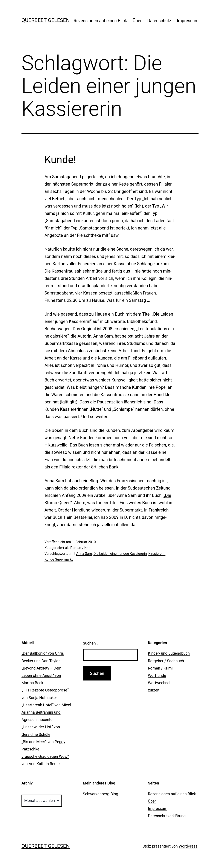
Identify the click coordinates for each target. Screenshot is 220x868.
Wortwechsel (159, 683)
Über (137, 21)
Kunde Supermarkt (59, 559)
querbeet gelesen (46, 20)
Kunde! (60, 160)
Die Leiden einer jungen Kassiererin (120, 554)
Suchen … (91, 643)
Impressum (188, 21)
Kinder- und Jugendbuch (169, 653)
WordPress (188, 846)
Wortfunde (157, 675)
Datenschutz (159, 21)
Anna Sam (84, 554)
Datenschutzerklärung (167, 816)
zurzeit (154, 690)
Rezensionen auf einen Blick (100, 21)
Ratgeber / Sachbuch (166, 661)
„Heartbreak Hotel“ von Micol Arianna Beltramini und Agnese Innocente (46, 712)
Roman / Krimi (81, 548)
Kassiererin (157, 554)
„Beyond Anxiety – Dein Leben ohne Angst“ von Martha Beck (41, 675)
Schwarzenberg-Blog (101, 794)
